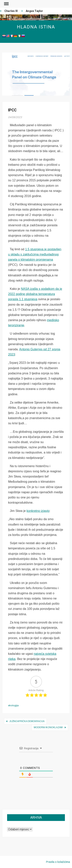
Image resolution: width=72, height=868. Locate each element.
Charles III (11, 11)
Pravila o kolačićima (58, 862)
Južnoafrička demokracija (27, 721)
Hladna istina (36, 27)
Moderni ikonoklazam (48, 727)
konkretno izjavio (38, 511)
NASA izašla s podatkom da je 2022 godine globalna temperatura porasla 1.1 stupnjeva (35, 294)
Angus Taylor (34, 11)
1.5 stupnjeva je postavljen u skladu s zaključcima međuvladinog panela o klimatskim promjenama (35, 254)
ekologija (13, 705)
